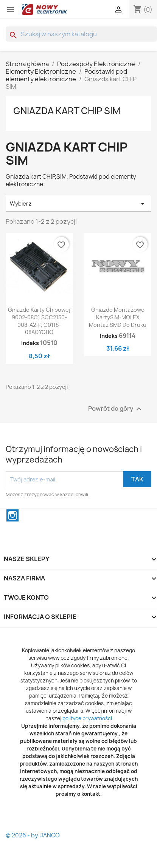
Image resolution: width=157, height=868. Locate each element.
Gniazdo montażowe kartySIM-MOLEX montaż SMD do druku (118, 317)
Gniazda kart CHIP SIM (67, 111)
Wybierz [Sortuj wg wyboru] (78, 204)
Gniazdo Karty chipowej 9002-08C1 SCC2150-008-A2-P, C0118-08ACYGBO (39, 321)
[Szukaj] (81, 34)
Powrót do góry (116, 409)
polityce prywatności (87, 718)
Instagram (12, 515)
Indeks (30, 343)
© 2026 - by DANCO (33, 835)
